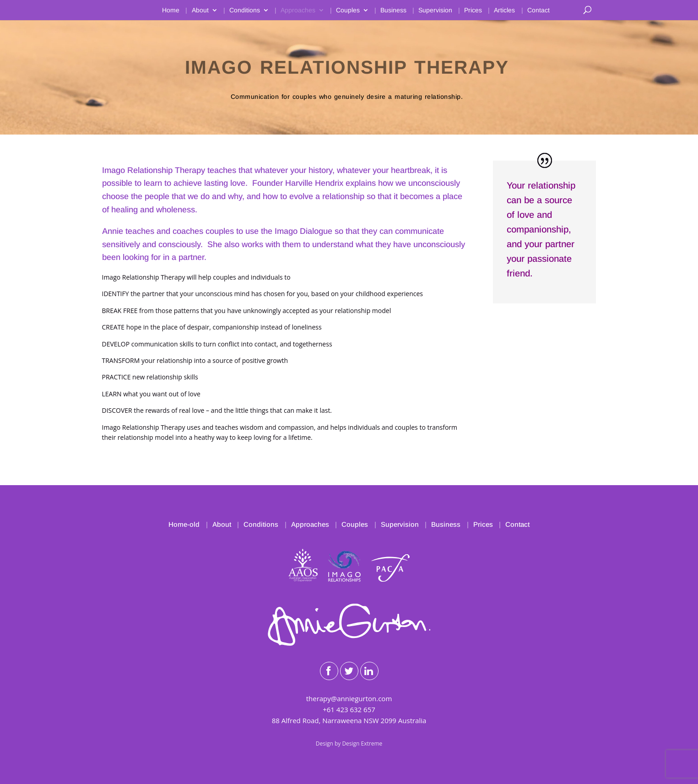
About (200, 10)
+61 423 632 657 (349, 709)
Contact (538, 10)
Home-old (184, 524)
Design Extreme (362, 743)
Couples (348, 10)
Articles (504, 10)
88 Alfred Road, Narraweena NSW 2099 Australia (349, 720)
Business (393, 10)
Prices (473, 10)
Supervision (435, 10)
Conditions (245, 10)
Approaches (298, 10)
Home (171, 10)
